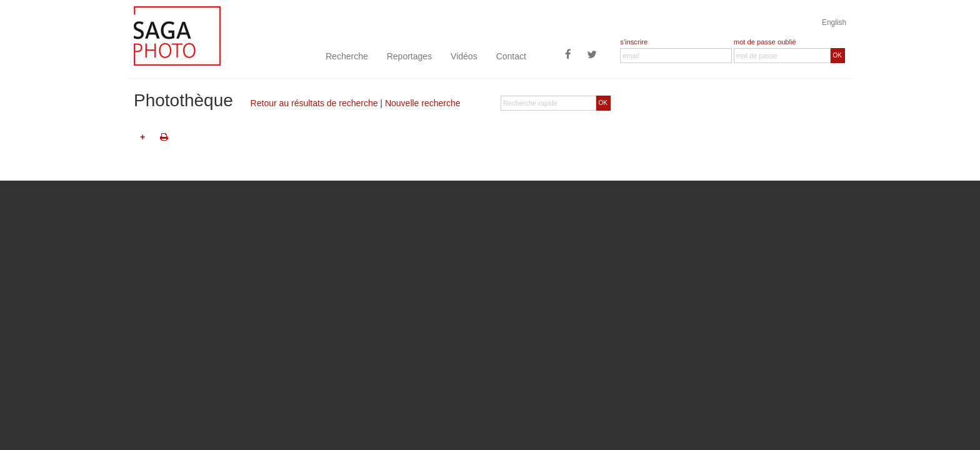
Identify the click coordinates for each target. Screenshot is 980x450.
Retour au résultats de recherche (314, 103)
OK (837, 55)
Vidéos (464, 56)
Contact (511, 56)
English (834, 22)
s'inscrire (634, 42)
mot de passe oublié (765, 42)
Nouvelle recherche (423, 103)
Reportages (409, 56)
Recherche (347, 56)
